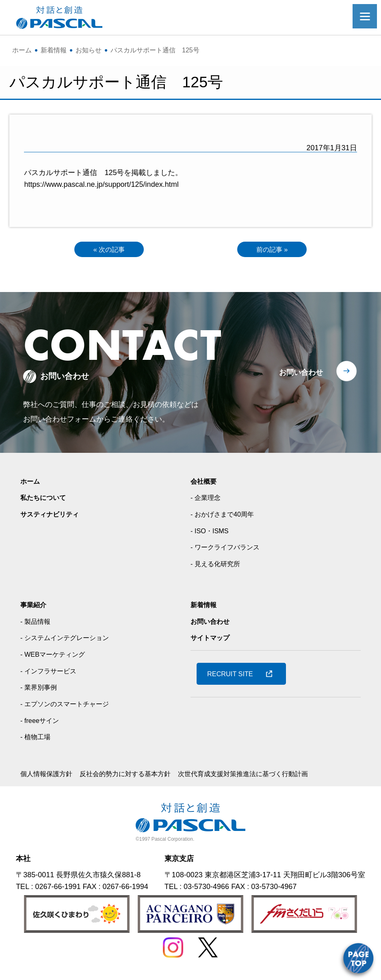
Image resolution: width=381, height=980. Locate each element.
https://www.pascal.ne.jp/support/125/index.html (101, 184)
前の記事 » (272, 250)
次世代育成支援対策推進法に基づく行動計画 (269, 776)
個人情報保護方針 (50, 776)
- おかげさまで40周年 (226, 516)
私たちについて (46, 500)
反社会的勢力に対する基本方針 (137, 776)
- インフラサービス (52, 673)
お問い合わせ (301, 374)
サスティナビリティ (53, 516)
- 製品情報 (37, 623)
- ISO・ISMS (212, 532)
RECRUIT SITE (234, 675)
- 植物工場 (37, 739)
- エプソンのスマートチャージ (70, 706)
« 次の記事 (109, 250)
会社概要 (205, 483)
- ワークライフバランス (229, 549)
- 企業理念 (207, 500)
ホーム (31, 483)
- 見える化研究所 (218, 566)
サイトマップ (212, 640)
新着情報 (205, 606)
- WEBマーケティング (56, 656)
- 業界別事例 (41, 689)
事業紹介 (35, 606)
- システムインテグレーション (70, 640)
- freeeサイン (42, 722)
